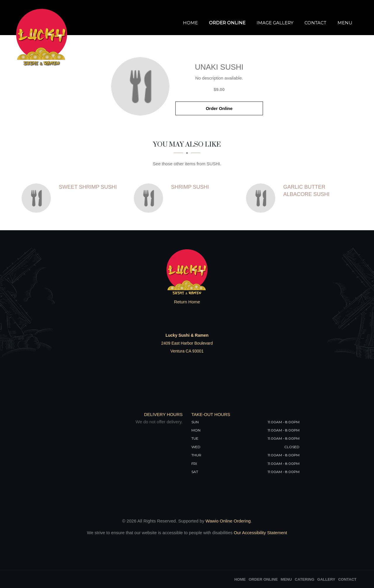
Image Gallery (275, 23)
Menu (345, 23)
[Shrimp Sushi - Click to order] (150, 198)
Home (190, 23)
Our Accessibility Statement (260, 533)
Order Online (227, 23)
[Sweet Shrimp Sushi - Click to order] (38, 198)
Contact (315, 23)
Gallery (326, 579)
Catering (305, 579)
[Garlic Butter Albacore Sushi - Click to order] (262, 198)
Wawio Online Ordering (228, 521)
